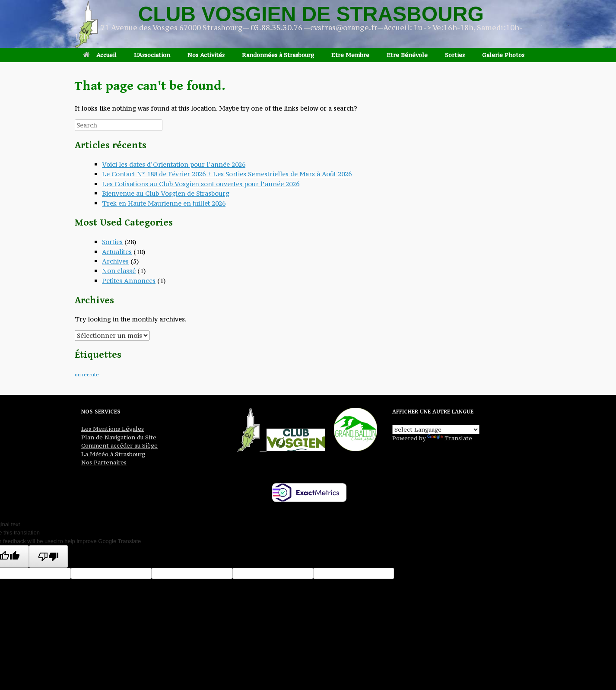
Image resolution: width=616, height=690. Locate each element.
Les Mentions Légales (113, 429)
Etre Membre (350, 55)
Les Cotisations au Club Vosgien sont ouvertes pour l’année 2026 (201, 184)
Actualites (117, 252)
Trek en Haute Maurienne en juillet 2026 (164, 203)
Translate (450, 438)
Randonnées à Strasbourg (278, 55)
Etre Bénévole (407, 55)
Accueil (100, 55)
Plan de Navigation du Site (119, 437)
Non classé (119, 271)
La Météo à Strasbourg (113, 454)
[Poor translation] (48, 556)
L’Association (152, 55)
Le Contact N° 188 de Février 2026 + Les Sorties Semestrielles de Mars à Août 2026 (227, 174)
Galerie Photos (503, 55)
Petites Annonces (129, 281)
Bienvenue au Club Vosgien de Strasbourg (166, 193)
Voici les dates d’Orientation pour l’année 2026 (174, 164)
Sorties (455, 55)
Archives (115, 261)
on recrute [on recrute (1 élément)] (87, 375)
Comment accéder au (111, 445)
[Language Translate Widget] (436, 429)
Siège (149, 445)
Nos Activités (206, 55)
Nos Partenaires (104, 462)
